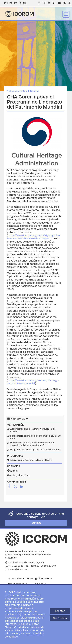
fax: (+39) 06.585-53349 (43, 566)
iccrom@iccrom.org (19, 569)
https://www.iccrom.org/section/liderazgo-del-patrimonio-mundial (33, 382)
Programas (40, 584)
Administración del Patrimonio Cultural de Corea (33, 430)
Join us (36, 523)
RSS (64, 3)
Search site (68, 2)
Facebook (39, 3)
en (6, 3)
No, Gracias (60, 618)
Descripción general (18, 584)
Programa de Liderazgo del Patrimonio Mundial (35, 450)
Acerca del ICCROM (20, 579)
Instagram (44, 3)
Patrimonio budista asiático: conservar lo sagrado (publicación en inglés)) (32, 444)
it (20, 3)
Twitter (49, 3)
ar (24, 3)
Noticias (35, 91)
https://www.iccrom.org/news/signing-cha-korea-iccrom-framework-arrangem (33, 237)
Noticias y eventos (17, 91)
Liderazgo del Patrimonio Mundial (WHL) (31, 460)
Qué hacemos (44, 579)
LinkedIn (54, 3)
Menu (66, 14)
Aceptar (60, 611)
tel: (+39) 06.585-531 (19, 566)
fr (11, 3)
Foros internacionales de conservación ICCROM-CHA (36, 437)
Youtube (59, 3)
